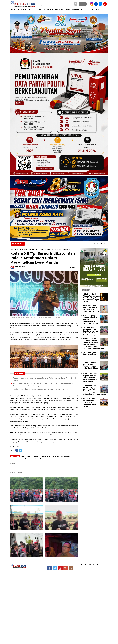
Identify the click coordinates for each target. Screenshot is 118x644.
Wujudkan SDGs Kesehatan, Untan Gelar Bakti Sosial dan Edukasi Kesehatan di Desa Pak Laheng (91, 331)
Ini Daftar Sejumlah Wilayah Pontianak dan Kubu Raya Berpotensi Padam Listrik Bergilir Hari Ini (91, 298)
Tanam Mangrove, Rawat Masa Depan (90, 353)
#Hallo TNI (55, 456)
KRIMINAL (59, 10)
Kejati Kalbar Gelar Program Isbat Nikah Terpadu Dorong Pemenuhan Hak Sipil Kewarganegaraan (91, 378)
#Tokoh (40, 459)
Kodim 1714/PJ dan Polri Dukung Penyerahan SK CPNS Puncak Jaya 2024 (41, 389)
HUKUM (50, 10)
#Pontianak (22, 459)
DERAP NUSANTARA (79, 10)
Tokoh (70, 249)
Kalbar (52, 249)
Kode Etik (88, 565)
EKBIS (68, 10)
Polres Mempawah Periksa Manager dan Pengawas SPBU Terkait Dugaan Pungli (91, 308)
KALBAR (32, 10)
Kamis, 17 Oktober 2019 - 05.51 (22, 268)
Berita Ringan (18, 249)
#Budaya (36, 456)
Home (12, 249)
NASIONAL (22, 10)
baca (72, 268)
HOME (13, 10)
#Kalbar (14, 459)
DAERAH (42, 10)
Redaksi (81, 565)
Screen (83, 4)
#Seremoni (32, 459)
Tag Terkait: (15, 456)
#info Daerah (66, 456)
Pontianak (57, 249)
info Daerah (45, 249)
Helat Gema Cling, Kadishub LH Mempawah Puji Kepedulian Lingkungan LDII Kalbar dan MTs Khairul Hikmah (94, 390)
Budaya (25, 249)
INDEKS (99, 10)
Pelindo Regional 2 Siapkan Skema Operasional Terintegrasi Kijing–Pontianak (90, 402)
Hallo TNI (38, 249)
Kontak (96, 565)
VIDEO (91, 10)
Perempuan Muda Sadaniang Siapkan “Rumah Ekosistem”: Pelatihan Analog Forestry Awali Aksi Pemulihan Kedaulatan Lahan (94, 343)
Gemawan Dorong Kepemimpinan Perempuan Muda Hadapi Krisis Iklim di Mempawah (91, 366)
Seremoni (64, 249)
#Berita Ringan (26, 456)
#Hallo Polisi (46, 456)
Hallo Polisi (32, 249)
